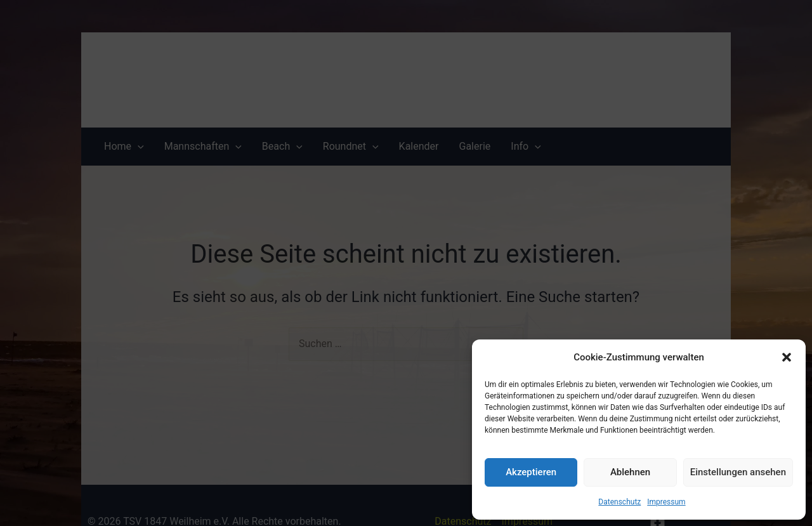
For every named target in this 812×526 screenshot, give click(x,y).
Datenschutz (619, 502)
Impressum (666, 502)
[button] (787, 357)
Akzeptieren (531, 472)
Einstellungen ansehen (738, 472)
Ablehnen (630, 472)
